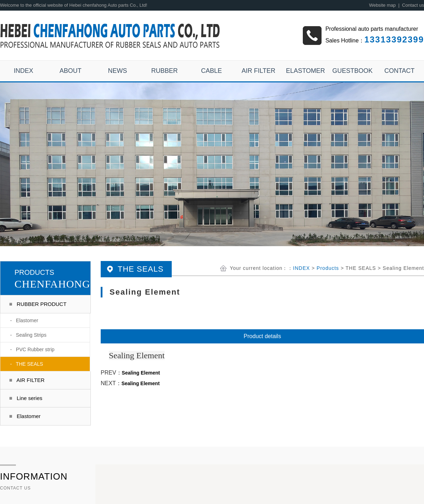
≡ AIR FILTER (27, 380)
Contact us (413, 5)
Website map (382, 5)
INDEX (301, 268)
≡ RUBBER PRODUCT (38, 304)
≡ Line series (26, 398)
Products (328, 268)
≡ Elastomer (25, 416)
